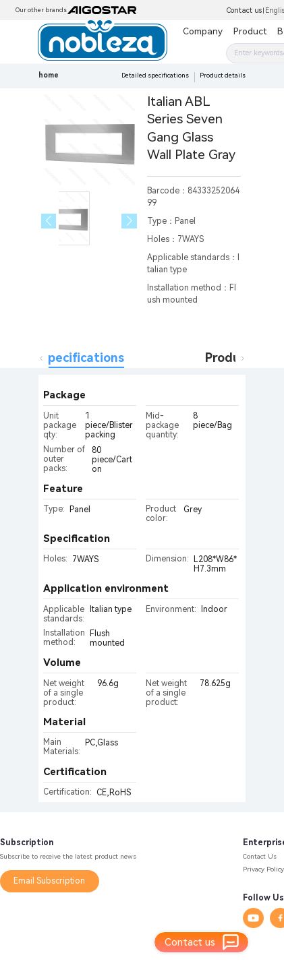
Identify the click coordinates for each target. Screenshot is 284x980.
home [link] (49, 75)
